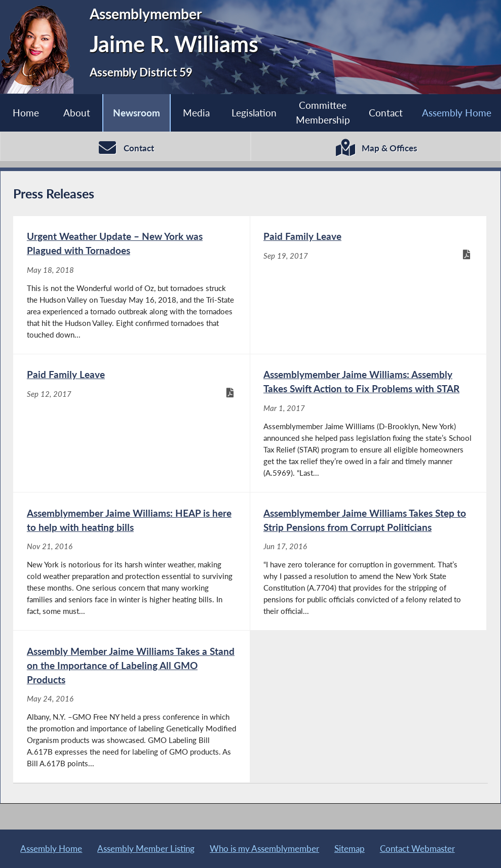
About (77, 113)
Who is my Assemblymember (264, 849)
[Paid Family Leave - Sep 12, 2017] (131, 423)
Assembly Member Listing (146, 849)
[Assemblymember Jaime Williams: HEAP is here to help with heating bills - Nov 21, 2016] (131, 561)
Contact (386, 113)
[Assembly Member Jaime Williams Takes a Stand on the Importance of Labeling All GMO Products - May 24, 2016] (131, 707)
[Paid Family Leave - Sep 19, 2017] (368, 285)
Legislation (254, 113)
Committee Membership (323, 112)
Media (196, 113)
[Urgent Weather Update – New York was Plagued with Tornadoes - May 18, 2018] (131, 285)
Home (26, 113)
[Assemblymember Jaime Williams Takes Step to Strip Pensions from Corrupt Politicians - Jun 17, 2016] (368, 561)
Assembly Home (51, 849)
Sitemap (350, 849)
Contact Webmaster (417, 849)
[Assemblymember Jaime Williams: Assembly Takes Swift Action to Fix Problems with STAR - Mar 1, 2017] (368, 423)
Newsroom (137, 113)
